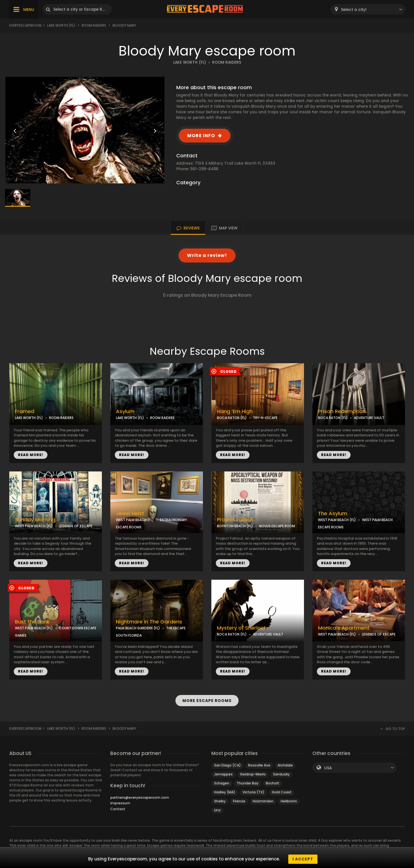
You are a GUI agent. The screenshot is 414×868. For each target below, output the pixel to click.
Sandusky (281, 774)
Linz (217, 810)
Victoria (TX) (253, 792)
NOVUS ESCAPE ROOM (277, 526)
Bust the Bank (32, 622)
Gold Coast (282, 792)
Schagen (222, 783)
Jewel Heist (130, 514)
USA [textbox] (328, 768)
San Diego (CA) (227, 765)
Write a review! (207, 255)
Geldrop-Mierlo (253, 774)
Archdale (285, 765)
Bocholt (273, 783)
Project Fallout (235, 520)
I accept (303, 859)
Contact (118, 809)
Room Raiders (94, 25)
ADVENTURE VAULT (369, 418)
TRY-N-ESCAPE (265, 418)
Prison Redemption (342, 411)
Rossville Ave (259, 765)
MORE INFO (201, 136)
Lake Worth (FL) (61, 25)
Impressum (120, 803)
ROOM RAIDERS (227, 62)
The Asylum (333, 514)
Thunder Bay (248, 783)
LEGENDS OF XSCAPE (76, 526)
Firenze (239, 801)
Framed (25, 411)
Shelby (220, 801)
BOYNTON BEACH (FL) (235, 526)
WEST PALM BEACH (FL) (34, 526)
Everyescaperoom (25, 25)
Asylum (125, 411)
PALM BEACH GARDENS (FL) (138, 628)
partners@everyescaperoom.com (140, 797)
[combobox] (368, 9)
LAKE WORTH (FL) (190, 62)
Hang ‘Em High (235, 411)
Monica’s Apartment (344, 628)
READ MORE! (31, 455)
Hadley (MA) (225, 792)
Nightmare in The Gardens (149, 622)
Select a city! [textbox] (354, 10)
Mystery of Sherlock (242, 628)
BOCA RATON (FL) (232, 418)
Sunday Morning (35, 520)
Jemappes (223, 774)
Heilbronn (289, 801)
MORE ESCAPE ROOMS (207, 700)
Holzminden (263, 801)
